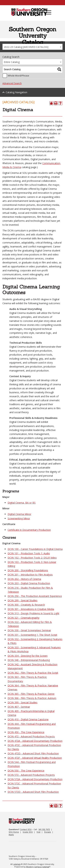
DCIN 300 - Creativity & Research (26, 605)
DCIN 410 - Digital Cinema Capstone (28, 719)
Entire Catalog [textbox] (12, 62)
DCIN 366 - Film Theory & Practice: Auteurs (32, 698)
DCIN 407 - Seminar (19, 707)
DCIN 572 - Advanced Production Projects (31, 775)
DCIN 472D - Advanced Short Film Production (33, 753)
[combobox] (32, 47)
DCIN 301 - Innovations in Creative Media (31, 609)
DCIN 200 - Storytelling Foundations (28, 570)
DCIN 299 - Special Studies (23, 600)
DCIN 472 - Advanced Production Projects (31, 736)
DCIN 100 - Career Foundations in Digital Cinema (35, 549)
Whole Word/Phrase (18, 76)
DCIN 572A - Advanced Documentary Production (35, 779)
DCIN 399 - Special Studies (23, 702)
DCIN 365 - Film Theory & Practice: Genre (31, 694)
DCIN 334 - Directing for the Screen (28, 656)
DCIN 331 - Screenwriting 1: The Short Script (32, 635)
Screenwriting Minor (19, 518)
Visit (38, 832)
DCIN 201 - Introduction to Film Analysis (30, 575)
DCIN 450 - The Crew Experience (26, 732)
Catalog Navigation (16, 92)
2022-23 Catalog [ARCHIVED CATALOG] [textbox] (26, 47)
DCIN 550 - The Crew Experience (26, 771)
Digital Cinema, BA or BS (22, 503)
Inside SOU (28, 832)
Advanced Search (12, 83)
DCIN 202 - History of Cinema (24, 579)
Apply (11, 835)
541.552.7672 (44, 829)
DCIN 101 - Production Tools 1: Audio (29, 553)
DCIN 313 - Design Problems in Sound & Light (33, 613)
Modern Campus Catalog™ (38, 867)
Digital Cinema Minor (19, 514)
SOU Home (14, 832)
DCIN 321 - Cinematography (23, 618)
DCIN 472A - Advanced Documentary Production (35, 741)
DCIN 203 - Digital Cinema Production (29, 583)
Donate (48, 832)
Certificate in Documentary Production (29, 530)
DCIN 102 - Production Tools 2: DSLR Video (32, 558)
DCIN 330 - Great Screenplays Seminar (29, 630)
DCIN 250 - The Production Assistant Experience (35, 596)
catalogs (17, 864)
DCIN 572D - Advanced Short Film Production (33, 792)
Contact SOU (26, 829)
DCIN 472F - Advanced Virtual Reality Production (35, 758)
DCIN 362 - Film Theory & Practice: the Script (33, 673)
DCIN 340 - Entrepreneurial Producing (29, 660)
